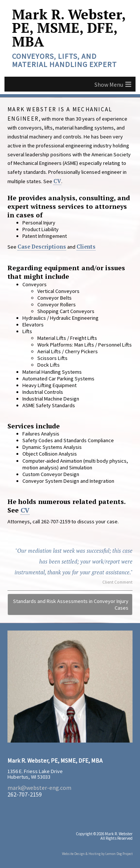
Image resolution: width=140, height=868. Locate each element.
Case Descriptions (42, 247)
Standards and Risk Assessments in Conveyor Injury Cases (71, 604)
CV (57, 181)
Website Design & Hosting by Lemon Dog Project (97, 854)
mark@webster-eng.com (39, 788)
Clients (86, 247)
